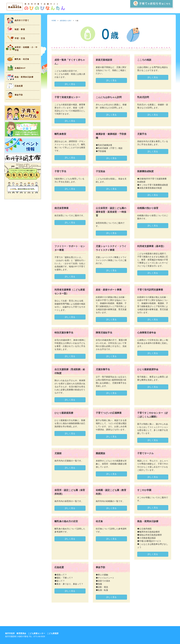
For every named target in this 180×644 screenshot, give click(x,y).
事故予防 (14, 95)
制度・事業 (15, 30)
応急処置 (14, 86)
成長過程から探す (66, 21)
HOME (54, 21)
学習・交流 (15, 38)
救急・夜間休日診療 (20, 77)
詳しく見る (70, 84)
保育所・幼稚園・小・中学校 (22, 48)
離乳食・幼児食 (18, 59)
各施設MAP (16, 68)
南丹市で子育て (18, 21)
